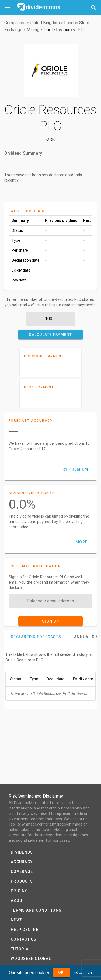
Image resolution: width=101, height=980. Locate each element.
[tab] (36, 637)
